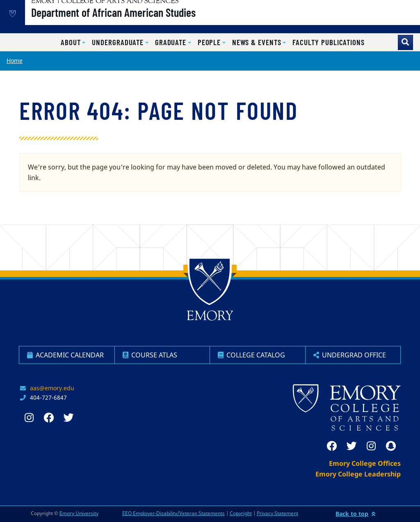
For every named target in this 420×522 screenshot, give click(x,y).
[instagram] (371, 446)
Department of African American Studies (140, 21)
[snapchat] (391, 446)
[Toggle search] (405, 42)
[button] (73, 42)
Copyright (241, 513)
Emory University (79, 513)
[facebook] (332, 446)
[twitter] (352, 446)
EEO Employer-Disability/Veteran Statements (173, 513)
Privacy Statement (277, 513)
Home (15, 61)
